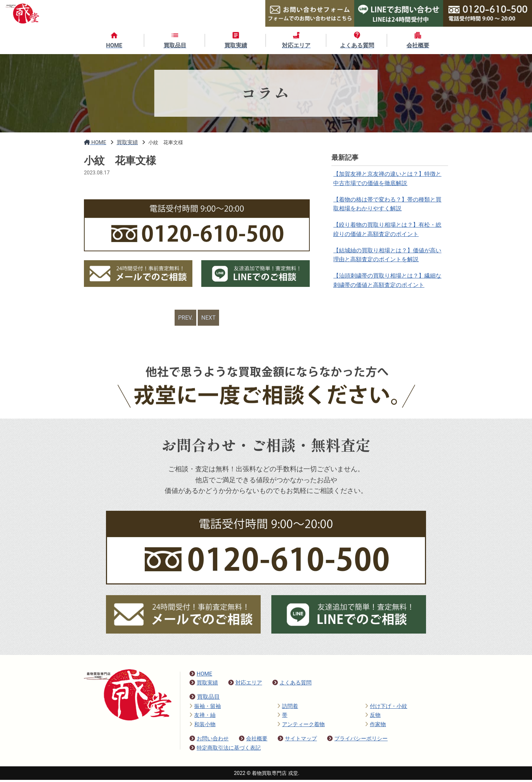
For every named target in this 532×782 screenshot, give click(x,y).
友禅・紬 (203, 717)
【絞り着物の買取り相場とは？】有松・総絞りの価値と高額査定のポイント (388, 235)
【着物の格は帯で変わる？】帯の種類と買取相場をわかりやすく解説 (388, 208)
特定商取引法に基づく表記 (225, 750)
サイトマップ (297, 741)
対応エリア (245, 685)
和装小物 (203, 726)
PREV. (185, 319)
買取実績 (204, 685)
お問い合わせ (209, 741)
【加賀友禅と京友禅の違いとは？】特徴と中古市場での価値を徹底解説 (388, 180)
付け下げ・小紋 (386, 708)
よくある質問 (292, 685)
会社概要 (253, 741)
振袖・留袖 (205, 708)
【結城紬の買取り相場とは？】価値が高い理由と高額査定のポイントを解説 (388, 263)
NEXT (209, 319)
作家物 (376, 726)
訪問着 (288, 708)
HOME (201, 676)
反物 (373, 717)
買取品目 (205, 699)
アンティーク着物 (301, 726)
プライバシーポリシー (357, 741)
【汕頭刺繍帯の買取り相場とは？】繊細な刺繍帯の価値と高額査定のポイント (388, 291)
